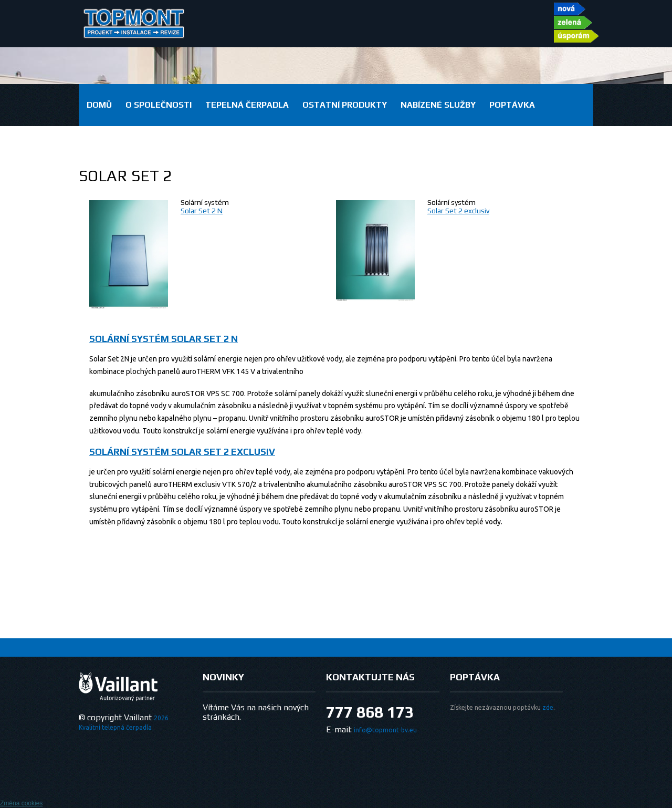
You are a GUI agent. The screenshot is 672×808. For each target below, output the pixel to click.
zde (548, 707)
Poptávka (512, 105)
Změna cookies (21, 803)
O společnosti (159, 105)
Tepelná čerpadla (247, 105)
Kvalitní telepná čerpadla (115, 727)
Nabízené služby (438, 105)
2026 (161, 718)
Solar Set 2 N (202, 211)
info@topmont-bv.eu (385, 730)
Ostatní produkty (345, 105)
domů (99, 105)
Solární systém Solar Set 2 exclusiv (182, 452)
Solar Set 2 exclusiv (458, 211)
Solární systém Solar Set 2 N (164, 339)
